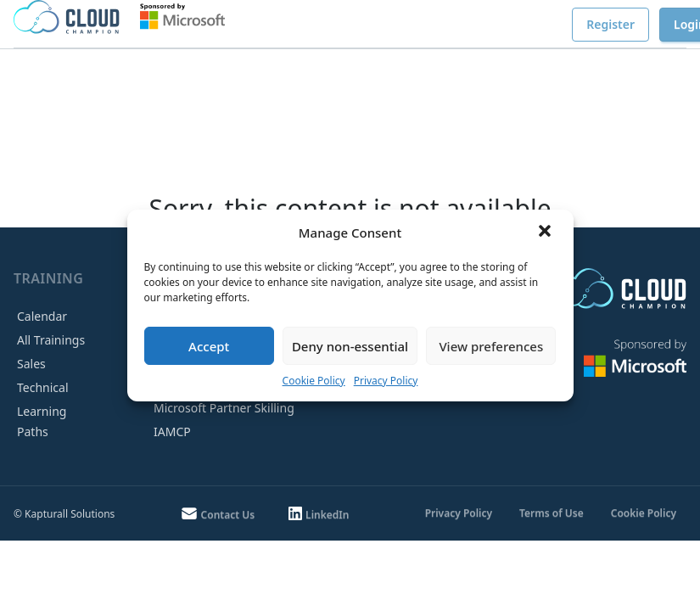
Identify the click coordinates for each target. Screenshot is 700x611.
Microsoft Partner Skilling (224, 408)
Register (610, 24)
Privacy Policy (386, 381)
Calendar (42, 316)
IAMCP (172, 432)
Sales (31, 364)
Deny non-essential (350, 346)
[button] (546, 233)
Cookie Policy (314, 381)
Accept (209, 346)
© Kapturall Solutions (64, 514)
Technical (43, 387)
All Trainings (51, 340)
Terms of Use (552, 513)
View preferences (491, 346)
